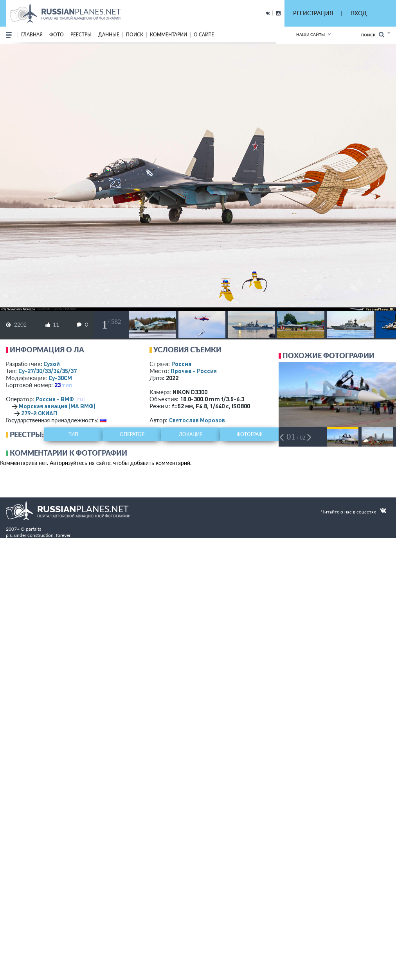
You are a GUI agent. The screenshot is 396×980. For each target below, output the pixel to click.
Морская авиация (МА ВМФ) (57, 406)
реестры (81, 35)
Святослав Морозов (197, 420)
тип (67, 385)
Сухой (52, 364)
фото (57, 35)
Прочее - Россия (194, 371)
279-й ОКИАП (39, 413)
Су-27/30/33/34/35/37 (48, 371)
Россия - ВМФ (55, 399)
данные (109, 35)
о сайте (204, 35)
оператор (132, 434)
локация (191, 434)
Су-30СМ (60, 378)
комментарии (168, 35)
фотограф (249, 434)
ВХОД (359, 13)
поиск (135, 35)
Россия (181, 364)
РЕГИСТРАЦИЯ (313, 13)
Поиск (373, 35)
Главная (32, 35)
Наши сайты (310, 34)
